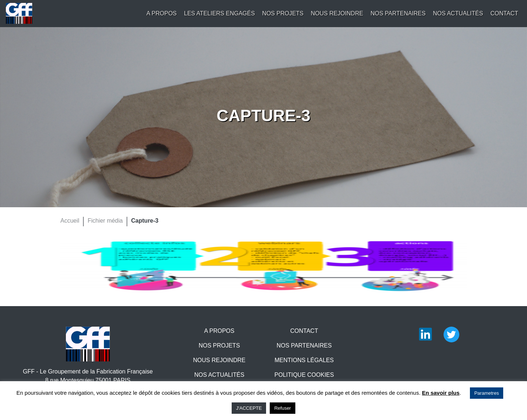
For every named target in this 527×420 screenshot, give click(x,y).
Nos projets (283, 13)
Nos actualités (458, 13)
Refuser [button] (283, 408)
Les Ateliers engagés (220, 13)
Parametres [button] (487, 393)
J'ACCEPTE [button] (249, 408)
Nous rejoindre (337, 13)
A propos (162, 13)
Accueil (70, 221)
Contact (504, 13)
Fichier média (105, 221)
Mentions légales (304, 360)
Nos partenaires (398, 13)
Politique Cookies (304, 375)
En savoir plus (441, 393)
